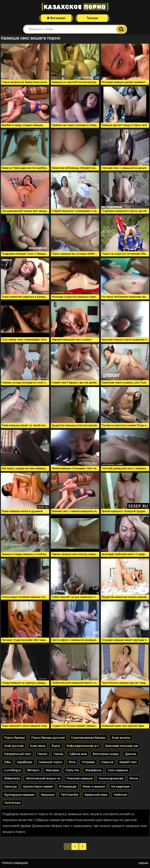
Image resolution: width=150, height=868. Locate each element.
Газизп (42, 754)
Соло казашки (118, 770)
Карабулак (25, 762)
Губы (7, 762)
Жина (134, 778)
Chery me (72, 770)
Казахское (75, 7)
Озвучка (107, 762)
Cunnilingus (12, 770)
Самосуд (10, 787)
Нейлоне (120, 795)
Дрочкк (131, 754)
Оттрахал (88, 762)
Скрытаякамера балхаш (88, 738)
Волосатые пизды (106, 754)
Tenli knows (12, 803)
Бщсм (56, 746)
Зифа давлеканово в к (83, 746)
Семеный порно (50, 762)
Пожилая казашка (79, 778)
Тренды (92, 18)
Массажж (52, 770)
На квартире (120, 787)
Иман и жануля (94, 787)
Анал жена (38, 746)
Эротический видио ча (43, 778)
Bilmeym (33, 770)
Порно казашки (15, 863)
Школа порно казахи (38, 787)
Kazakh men (128, 762)
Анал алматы (121, 738)
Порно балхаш (14, 738)
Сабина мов (78, 754)
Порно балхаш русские (48, 738)
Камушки (48, 795)
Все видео (56, 18)
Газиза (58, 754)
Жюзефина (93, 770)
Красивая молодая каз (122, 746)
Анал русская (14, 746)
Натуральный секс (18, 754)
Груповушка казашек (19, 795)
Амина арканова (111, 778)
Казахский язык (96, 795)
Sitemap (143, 863)
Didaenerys (12, 778)
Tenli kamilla (69, 795)
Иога (72, 762)
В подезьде (68, 787)
